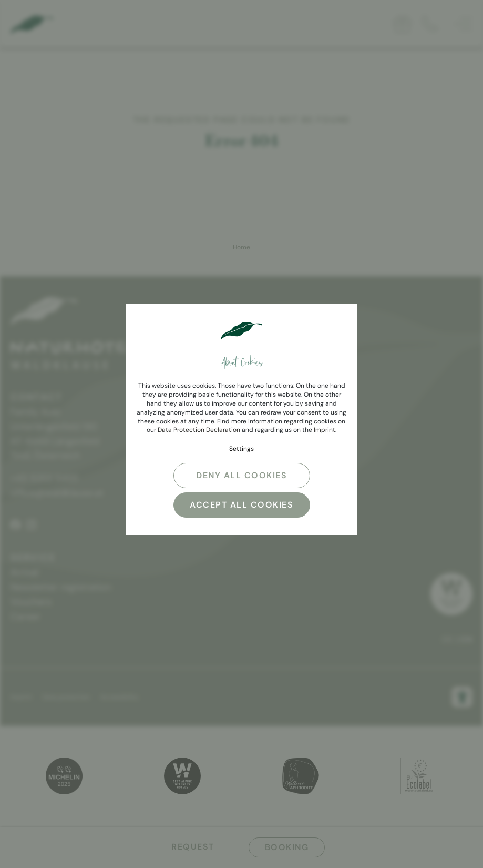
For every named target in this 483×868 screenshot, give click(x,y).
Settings (241, 449)
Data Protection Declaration (199, 430)
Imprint (325, 430)
